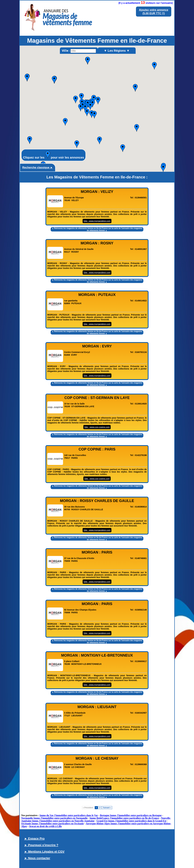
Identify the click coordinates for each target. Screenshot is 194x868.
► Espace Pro (34, 839)
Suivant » (107, 808)
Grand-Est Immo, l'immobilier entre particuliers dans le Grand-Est (131, 821)
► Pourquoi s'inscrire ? (41, 845)
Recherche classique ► (38, 167)
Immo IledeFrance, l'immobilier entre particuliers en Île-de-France (124, 818)
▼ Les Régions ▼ (117, 51)
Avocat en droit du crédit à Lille (45, 826)
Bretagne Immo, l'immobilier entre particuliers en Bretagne (131, 815)
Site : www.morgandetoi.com (97, 221)
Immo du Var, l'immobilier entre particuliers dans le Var (69, 815)
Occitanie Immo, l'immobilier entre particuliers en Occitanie (53, 824)
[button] (123, 148)
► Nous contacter (37, 858)
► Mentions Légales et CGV (44, 852)
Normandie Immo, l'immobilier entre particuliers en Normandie (54, 818)
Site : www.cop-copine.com (97, 427)
